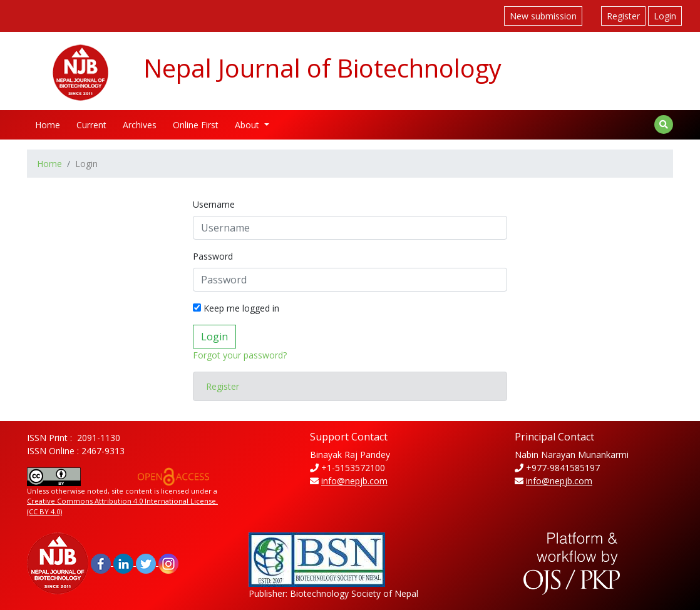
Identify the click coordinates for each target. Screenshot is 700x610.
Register (623, 16)
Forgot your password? (240, 355)
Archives (140, 125)
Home (48, 125)
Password (213, 256)
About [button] (248, 125)
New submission (543, 16)
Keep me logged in (236, 308)
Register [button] (223, 386)
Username (214, 204)
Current (91, 125)
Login (665, 16)
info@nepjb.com (354, 481)
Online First (196, 125)
